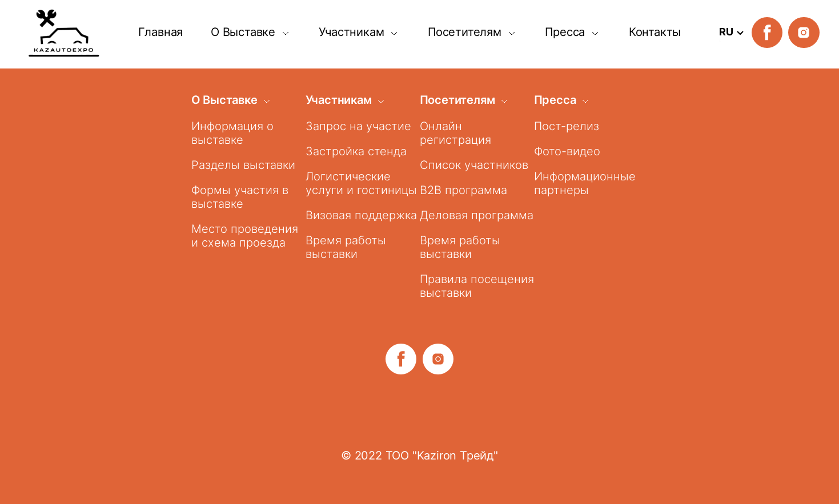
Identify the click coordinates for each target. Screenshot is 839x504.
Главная (161, 32)
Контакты (655, 32)
